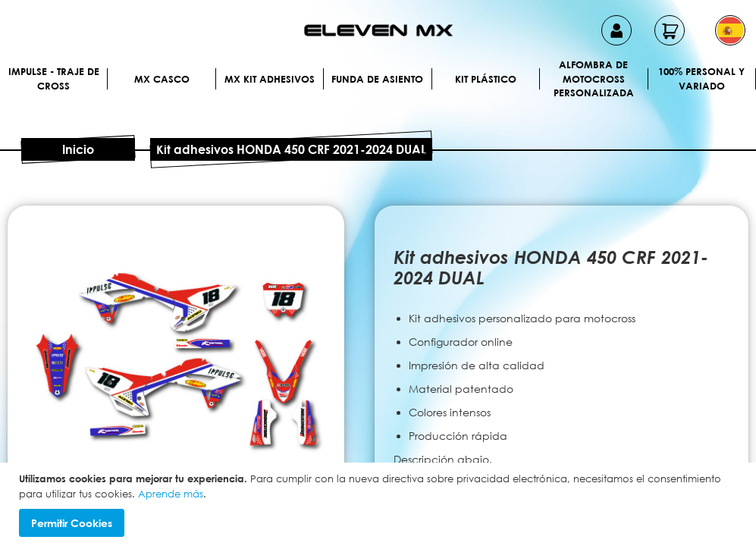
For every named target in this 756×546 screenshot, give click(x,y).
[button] (730, 30)
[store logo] (378, 30)
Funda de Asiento (377, 79)
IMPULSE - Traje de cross (54, 79)
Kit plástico (486, 79)
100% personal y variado (701, 79)
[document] (380, 504)
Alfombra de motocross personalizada (594, 79)
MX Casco (162, 79)
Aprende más (171, 494)
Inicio (78, 149)
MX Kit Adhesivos (270, 79)
